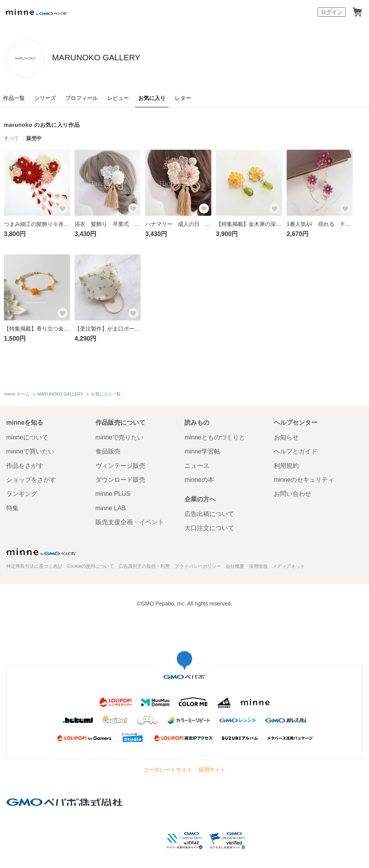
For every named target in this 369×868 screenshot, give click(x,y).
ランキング (22, 492)
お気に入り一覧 (105, 393)
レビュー (118, 98)
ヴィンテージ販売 (120, 464)
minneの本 (199, 478)
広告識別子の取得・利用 (144, 564)
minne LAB (111, 506)
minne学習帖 (202, 450)
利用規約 (286, 464)
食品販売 (108, 450)
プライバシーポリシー (198, 564)
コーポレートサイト (168, 768)
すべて (11, 138)
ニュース (197, 464)
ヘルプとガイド (296, 450)
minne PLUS (113, 492)
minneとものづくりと (215, 435)
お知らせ (286, 435)
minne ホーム (17, 393)
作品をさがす (25, 464)
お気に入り (152, 98)
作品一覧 (14, 98)
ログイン (332, 12)
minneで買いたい (30, 450)
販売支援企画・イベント (130, 521)
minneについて (27, 435)
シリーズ (45, 98)
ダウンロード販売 (120, 478)
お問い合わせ (292, 492)
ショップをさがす (31, 478)
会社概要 (235, 564)
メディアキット (289, 564)
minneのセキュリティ (304, 478)
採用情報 (258, 564)
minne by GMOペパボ (37, 12)
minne (41, 550)
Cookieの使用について (90, 564)
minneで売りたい (120, 435)
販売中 (34, 138)
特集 (12, 506)
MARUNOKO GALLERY (136, 58)
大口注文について (209, 526)
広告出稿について (209, 512)
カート (357, 12)
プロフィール (82, 98)
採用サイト (212, 768)
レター (183, 98)
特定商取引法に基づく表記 (34, 564)
